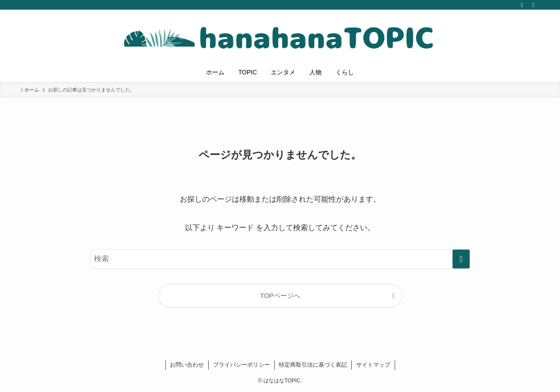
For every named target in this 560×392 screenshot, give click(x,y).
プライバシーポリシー (241, 365)
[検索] (533, 5)
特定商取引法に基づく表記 (313, 365)
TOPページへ (280, 296)
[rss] (522, 5)
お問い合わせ (187, 365)
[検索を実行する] (461, 259)
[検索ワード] (280, 259)
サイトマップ (373, 365)
